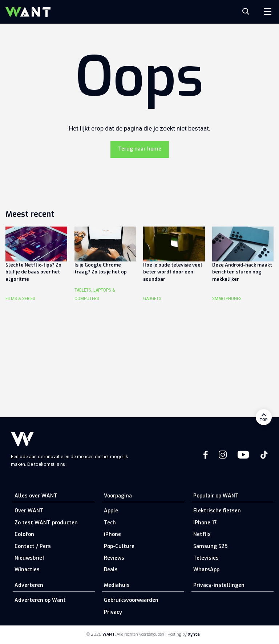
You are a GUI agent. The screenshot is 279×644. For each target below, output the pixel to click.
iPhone (112, 534)
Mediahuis (117, 585)
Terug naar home (140, 149)
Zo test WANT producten (46, 523)
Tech (110, 523)
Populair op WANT (216, 496)
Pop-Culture (119, 546)
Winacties (27, 570)
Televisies (206, 558)
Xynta (194, 634)
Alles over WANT (36, 496)
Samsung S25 (210, 546)
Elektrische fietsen (217, 511)
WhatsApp (206, 570)
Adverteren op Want (40, 600)
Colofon (24, 534)
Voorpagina (118, 496)
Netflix (202, 534)
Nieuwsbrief (30, 558)
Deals (111, 570)
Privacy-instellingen (219, 585)
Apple (111, 511)
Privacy (113, 612)
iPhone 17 (205, 523)
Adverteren (29, 585)
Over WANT (29, 511)
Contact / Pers (33, 546)
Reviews (114, 558)
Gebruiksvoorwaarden (131, 600)
